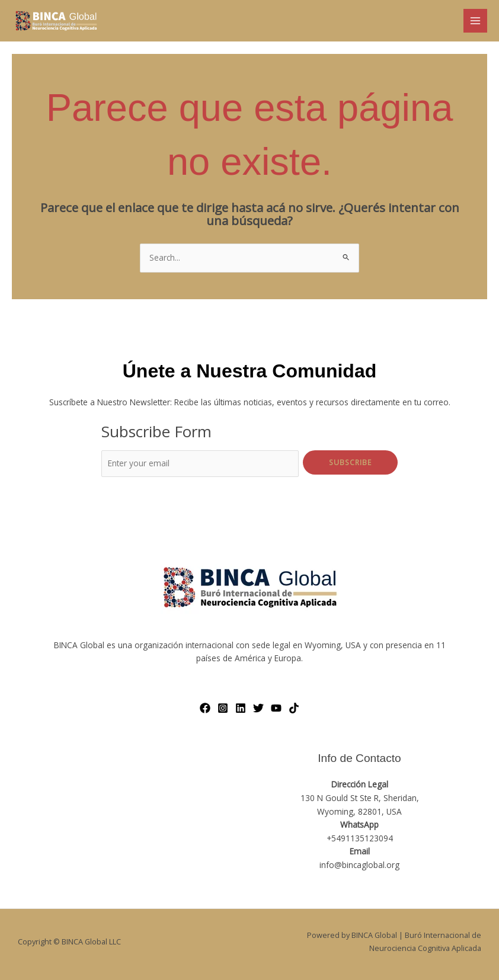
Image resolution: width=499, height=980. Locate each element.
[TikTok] (294, 708)
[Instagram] (223, 708)
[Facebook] (205, 708)
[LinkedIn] (241, 708)
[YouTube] (276, 708)
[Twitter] (258, 708)
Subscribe (350, 462)
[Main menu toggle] (476, 21)
